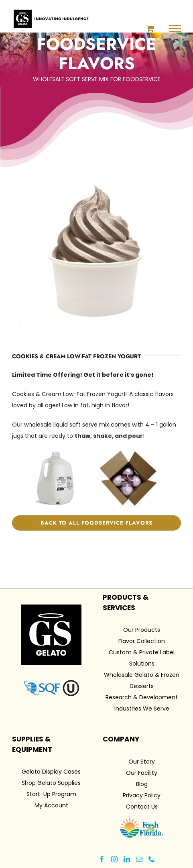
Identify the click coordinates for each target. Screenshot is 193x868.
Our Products (142, 630)
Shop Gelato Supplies (51, 783)
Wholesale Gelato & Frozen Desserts (142, 680)
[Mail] (139, 859)
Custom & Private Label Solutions (142, 658)
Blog (142, 784)
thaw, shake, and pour (109, 436)
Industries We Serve (142, 709)
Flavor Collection (142, 641)
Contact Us (142, 807)
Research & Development (142, 697)
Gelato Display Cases (51, 772)
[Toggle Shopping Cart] (150, 28)
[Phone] (152, 859)
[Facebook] (102, 859)
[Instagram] (114, 859)
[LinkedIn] (127, 859)
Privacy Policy (142, 795)
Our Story (142, 762)
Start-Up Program (51, 794)
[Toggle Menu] (175, 29)
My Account (51, 805)
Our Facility (142, 773)
